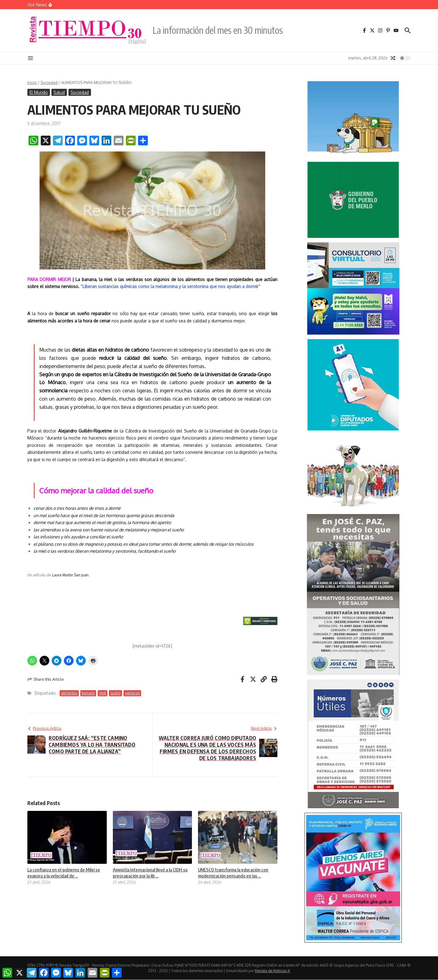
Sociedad (49, 82)
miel (103, 693)
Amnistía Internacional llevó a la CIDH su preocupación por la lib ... (150, 873)
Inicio (32, 82)
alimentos (69, 693)
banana (88, 693)
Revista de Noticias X (272, 971)
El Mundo (39, 92)
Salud (59, 92)
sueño (115, 693)
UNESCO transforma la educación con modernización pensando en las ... (233, 873)
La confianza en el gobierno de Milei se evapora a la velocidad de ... (64, 873)
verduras (132, 693)
